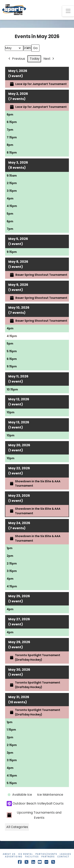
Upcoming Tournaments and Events (34, 815)
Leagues (66, 854)
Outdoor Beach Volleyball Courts (35, 804)
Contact (63, 857)
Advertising (14, 857)
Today (35, 59)
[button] (68, 11)
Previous (16, 59)
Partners (48, 857)
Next (49, 59)
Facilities (32, 857)
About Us (9, 854)
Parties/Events (46, 854)
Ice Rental (26, 854)
